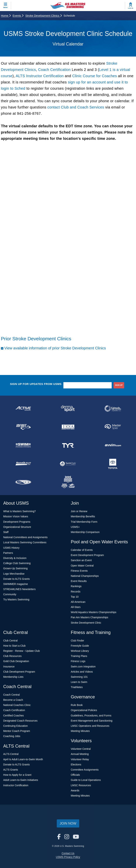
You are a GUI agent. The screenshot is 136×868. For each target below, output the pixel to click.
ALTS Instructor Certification (40, 76)
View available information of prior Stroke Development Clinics (55, 348)
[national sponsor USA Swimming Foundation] (68, 482)
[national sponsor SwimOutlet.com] (23, 464)
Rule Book (77, 705)
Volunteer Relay (80, 759)
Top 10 (75, 597)
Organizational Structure (17, 527)
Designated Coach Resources (20, 721)
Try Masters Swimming (16, 599)
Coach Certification (54, 70)
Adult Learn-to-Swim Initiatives (21, 780)
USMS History (11, 548)
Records (76, 592)
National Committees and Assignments (25, 537)
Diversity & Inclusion (15, 558)
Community (10, 594)
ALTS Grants (11, 770)
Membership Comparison (85, 532)
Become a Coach (13, 700)
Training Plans (79, 656)
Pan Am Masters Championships (89, 617)
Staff (6, 532)
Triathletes (77, 687)
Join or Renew (79, 511)
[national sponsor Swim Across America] (23, 445)
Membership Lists (13, 677)
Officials (75, 775)
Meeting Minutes (80, 731)
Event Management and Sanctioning (92, 721)
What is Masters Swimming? (20, 511)
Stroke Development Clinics (43, 16)
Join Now (68, 823)
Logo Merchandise (14, 574)
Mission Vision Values (16, 516)
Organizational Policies (84, 710)
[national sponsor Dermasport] (68, 408)
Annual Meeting (80, 754)
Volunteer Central (81, 749)
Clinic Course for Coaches (95, 76)
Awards (75, 790)
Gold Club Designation (16, 661)
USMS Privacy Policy (68, 857)
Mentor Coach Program (17, 731)
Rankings (76, 586)
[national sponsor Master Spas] (113, 427)
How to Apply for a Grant (17, 775)
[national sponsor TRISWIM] (23, 482)
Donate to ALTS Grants (17, 579)
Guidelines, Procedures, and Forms (91, 716)
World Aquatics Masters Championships (94, 612)
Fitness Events (79, 571)
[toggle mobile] (6, 6)
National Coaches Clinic (17, 705)
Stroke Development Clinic (86, 623)
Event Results (79, 581)
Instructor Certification (16, 785)
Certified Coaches (14, 716)
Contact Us (68, 853)
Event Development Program (87, 555)
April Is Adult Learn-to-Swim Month (23, 759)
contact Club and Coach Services (76, 107)
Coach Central (12, 695)
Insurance (9, 667)
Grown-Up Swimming (15, 568)
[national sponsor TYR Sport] (68, 445)
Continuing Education (16, 726)
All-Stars (76, 607)
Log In (131, 8)
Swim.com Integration (83, 667)
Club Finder (77, 641)
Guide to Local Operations (86, 780)
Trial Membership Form (84, 522)
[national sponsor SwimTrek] (68, 464)
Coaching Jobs (12, 736)
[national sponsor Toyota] (113, 464)
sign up (119, 385)
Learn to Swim (79, 682)
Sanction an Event (81, 560)
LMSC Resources (81, 785)
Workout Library (80, 651)
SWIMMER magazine (16, 584)
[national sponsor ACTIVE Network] (23, 408)
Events (18, 16)
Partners (8, 553)
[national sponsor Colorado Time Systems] (113, 408)
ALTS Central (11, 754)
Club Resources (13, 656)
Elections (76, 764)
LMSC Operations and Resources (90, 726)
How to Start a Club (14, 646)
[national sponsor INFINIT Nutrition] (23, 427)
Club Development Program (19, 672)
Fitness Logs (78, 661)
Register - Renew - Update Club (22, 651)
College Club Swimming (17, 563)
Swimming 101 (79, 677)
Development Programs (17, 522)
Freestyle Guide (80, 646)
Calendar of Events (82, 550)
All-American (78, 602)
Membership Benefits (83, 516)
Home (6, 16)
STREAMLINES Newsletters (20, 589)
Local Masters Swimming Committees (25, 542)
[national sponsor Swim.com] (113, 445)
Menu (6, 7)
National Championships (85, 576)
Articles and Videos (82, 672)
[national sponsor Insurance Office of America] (68, 427)
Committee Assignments (85, 770)
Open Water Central (82, 566)
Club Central (11, 641)
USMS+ (75, 527)
